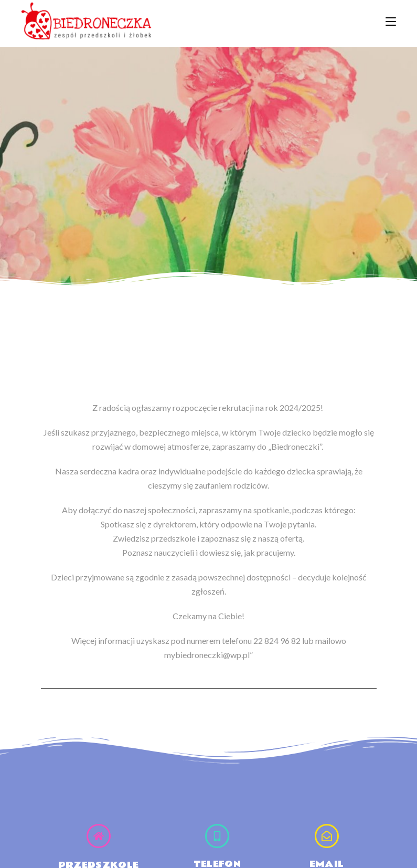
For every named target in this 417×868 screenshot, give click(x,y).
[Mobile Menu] (391, 21)
